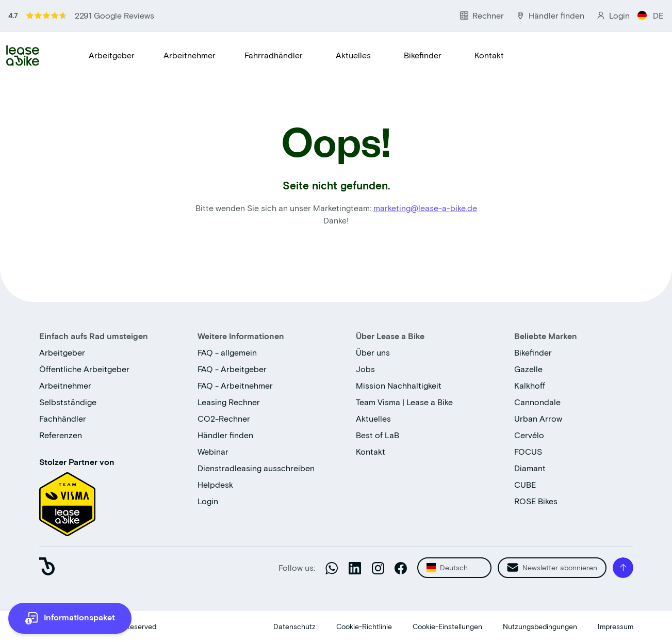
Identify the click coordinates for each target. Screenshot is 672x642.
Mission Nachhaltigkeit (399, 385)
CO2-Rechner (224, 418)
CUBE (525, 484)
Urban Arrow (538, 418)
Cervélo (529, 435)
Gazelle (528, 369)
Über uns (373, 352)
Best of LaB (378, 435)
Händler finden (225, 435)
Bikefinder (423, 55)
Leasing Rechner (229, 402)
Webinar (213, 451)
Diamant (530, 468)
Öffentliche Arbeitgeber (84, 369)
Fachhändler (63, 418)
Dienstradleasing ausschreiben (256, 468)
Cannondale (537, 402)
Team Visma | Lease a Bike (404, 402)
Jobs (365, 369)
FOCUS (528, 451)
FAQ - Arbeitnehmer (235, 385)
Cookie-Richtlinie (364, 626)
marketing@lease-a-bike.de (425, 208)
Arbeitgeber (112, 55)
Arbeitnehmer (190, 55)
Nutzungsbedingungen (540, 626)
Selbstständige (68, 402)
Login (208, 501)
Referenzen (61, 435)
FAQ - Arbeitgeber (232, 369)
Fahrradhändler (274, 55)
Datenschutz (294, 626)
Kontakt (489, 55)
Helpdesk (215, 484)
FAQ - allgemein (227, 352)
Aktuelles (353, 55)
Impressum (616, 626)
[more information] (70, 618)
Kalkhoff (530, 385)
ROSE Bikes (536, 501)
